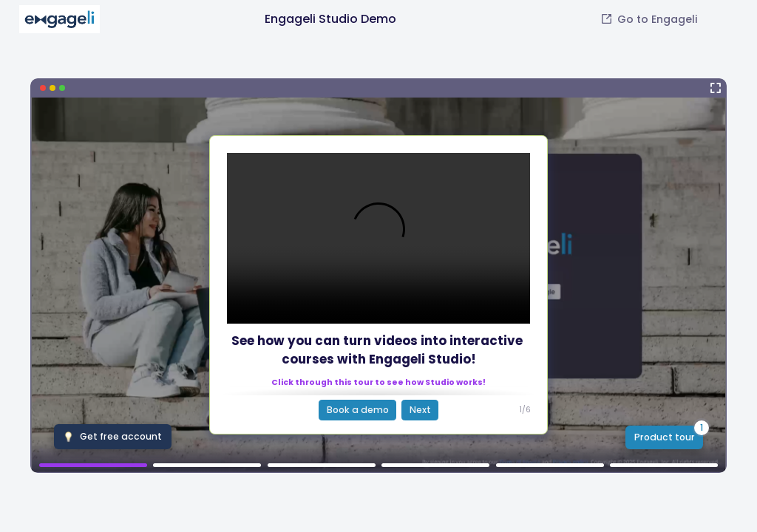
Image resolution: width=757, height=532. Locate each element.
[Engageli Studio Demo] (378, 276)
